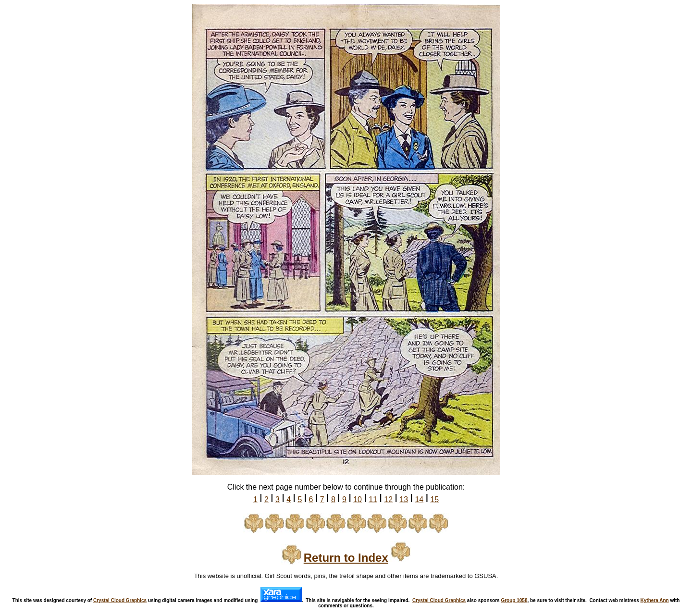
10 (358, 499)
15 (434, 499)
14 (419, 499)
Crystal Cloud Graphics (120, 600)
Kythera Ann (655, 600)
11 (373, 499)
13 (404, 499)
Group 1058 (514, 600)
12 (388, 499)
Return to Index (346, 558)
